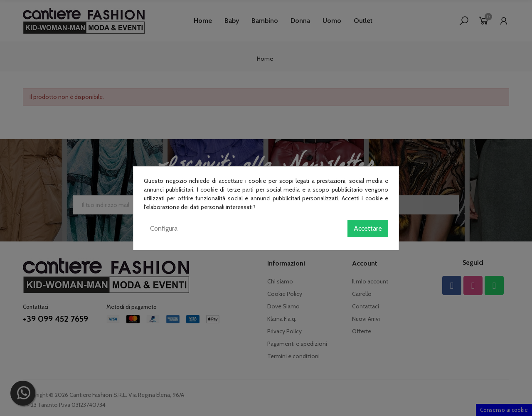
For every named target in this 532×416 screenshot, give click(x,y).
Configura (164, 228)
